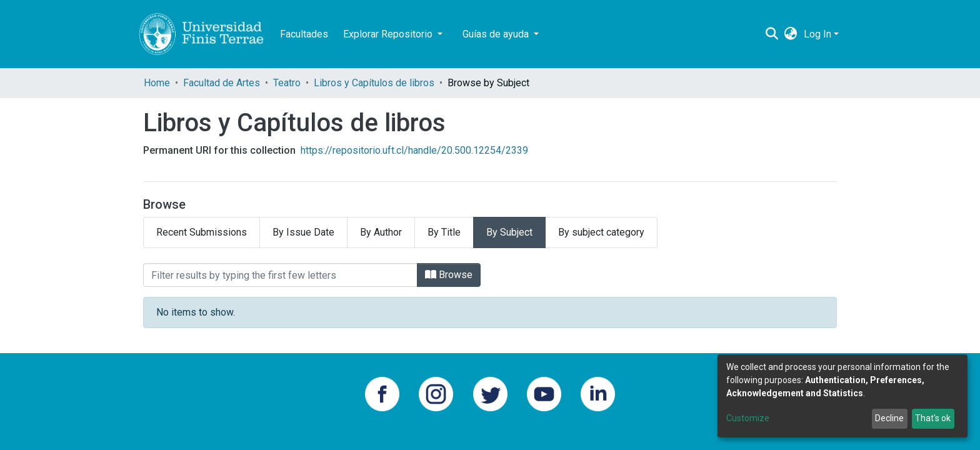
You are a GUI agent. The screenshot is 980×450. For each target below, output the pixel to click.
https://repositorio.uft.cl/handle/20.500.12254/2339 (414, 150)
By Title (444, 232)
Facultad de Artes (222, 83)
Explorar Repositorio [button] (389, 34)
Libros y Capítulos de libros (374, 83)
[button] (791, 34)
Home (157, 83)
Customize (748, 418)
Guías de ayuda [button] (497, 34)
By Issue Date (303, 232)
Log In (817, 34)
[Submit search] (772, 34)
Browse (449, 275)
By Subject (509, 232)
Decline (889, 418)
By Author (381, 232)
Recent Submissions (202, 232)
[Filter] (280, 275)
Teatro (287, 83)
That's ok (933, 418)
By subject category (601, 232)
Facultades (304, 34)
